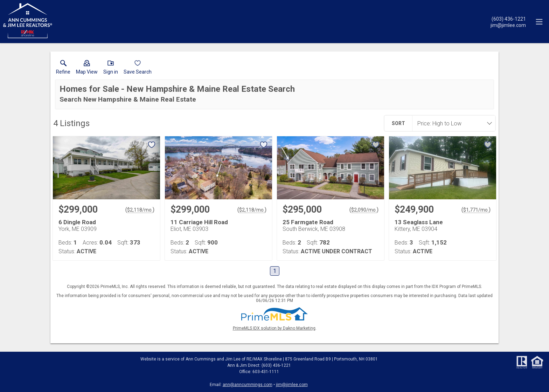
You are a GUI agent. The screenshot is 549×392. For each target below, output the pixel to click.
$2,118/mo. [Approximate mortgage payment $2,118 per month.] (140, 210)
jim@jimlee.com (292, 385)
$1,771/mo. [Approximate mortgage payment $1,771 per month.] (476, 210)
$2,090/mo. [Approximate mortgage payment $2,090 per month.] (364, 210)
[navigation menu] (539, 22)
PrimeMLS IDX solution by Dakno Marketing (274, 328)
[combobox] (452, 123)
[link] (63, 69)
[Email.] (508, 25)
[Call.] (508, 19)
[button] (87, 69)
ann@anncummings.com (248, 385)
